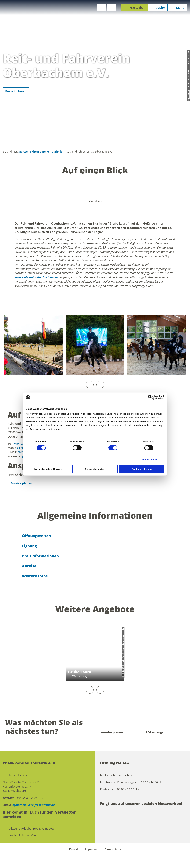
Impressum (92, 849)
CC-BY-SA (123, 671)
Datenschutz (113, 849)
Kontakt (74, 849)
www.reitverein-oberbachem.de (36, 277)
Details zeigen (150, 459)
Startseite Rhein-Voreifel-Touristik (40, 152)
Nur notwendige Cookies (48, 469)
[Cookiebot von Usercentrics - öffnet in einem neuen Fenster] (150, 397)
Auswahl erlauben (95, 469)
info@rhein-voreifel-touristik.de (33, 805)
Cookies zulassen (142, 469)
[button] (101, 7)
